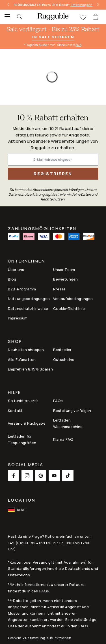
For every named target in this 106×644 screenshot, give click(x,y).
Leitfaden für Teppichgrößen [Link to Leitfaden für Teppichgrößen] (22, 439)
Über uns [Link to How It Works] (16, 270)
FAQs (44, 591)
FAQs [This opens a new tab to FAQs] (58, 401)
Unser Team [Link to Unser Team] (64, 270)
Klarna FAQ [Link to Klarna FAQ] (63, 439)
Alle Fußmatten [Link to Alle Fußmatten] (22, 360)
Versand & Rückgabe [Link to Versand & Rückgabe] (27, 423)
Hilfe (14, 393)
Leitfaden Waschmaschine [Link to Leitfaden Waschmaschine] (68, 423)
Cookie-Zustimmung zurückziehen (40, 638)
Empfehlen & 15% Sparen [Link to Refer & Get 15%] (30, 369)
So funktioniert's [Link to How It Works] (23, 401)
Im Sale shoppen (53, 37)
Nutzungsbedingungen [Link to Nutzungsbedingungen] (29, 299)
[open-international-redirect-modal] (18, 510)
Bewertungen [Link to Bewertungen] (66, 279)
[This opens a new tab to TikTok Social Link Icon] (68, 476)
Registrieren (53, 174)
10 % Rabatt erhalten (53, 118)
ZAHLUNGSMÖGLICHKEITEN (42, 228)
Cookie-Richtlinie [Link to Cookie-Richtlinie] (69, 308)
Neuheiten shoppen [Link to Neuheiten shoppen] (26, 350)
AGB (78, 45)
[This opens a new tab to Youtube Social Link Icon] (54, 476)
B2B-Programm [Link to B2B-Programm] (22, 289)
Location (22, 500)
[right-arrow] (98, 5)
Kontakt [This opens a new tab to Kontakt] (15, 411)
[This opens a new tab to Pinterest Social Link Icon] (41, 476)
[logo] (53, 17)
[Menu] (6, 17)
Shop (15, 342)
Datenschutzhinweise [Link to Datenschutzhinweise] (28, 308)
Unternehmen (26, 262)
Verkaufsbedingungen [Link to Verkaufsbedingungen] (73, 299)
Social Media (26, 465)
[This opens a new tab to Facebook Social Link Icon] (14, 476)
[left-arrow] (8, 5)
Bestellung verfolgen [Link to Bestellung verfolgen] (72, 411)
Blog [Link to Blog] (12, 279)
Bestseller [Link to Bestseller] (62, 350)
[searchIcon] (23, 17)
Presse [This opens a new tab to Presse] (60, 289)
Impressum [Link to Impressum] (18, 318)
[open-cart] (96, 17)
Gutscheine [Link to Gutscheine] (64, 360)
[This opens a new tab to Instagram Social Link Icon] (27, 476)
